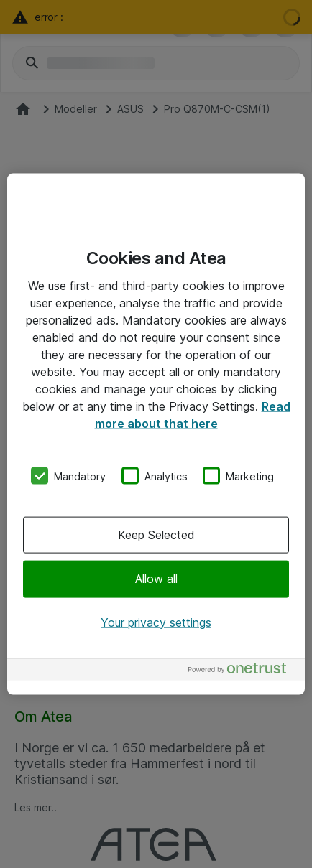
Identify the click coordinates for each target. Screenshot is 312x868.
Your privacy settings (156, 622)
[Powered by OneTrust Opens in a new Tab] (243, 672)
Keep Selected (156, 535)
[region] (156, 434)
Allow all (156, 579)
